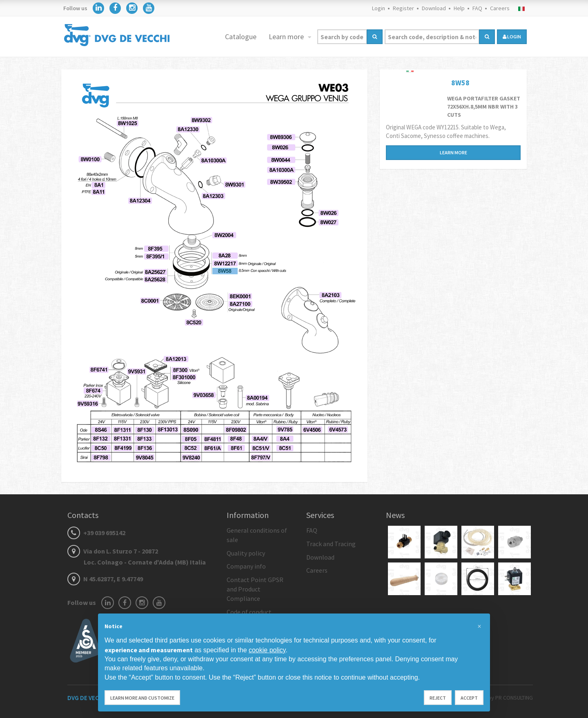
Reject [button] (438, 698)
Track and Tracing (331, 544)
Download (434, 8)
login (512, 37)
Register (403, 8)
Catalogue (241, 37)
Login (379, 8)
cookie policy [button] (267, 650)
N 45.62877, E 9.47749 (105, 579)
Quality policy (246, 553)
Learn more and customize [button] (142, 698)
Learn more (287, 37)
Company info (246, 566)
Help (459, 8)
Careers (500, 8)
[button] (479, 627)
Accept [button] (469, 698)
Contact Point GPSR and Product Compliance (255, 589)
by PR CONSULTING (510, 698)
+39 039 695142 (96, 533)
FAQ (477, 8)
